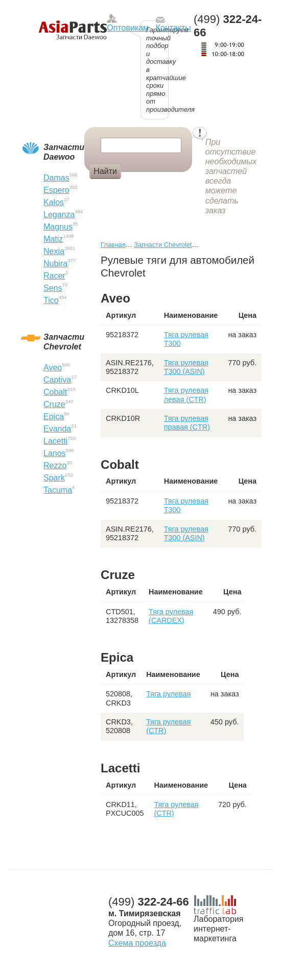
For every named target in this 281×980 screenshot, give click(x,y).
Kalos (54, 202)
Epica (54, 417)
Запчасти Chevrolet (163, 245)
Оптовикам (128, 28)
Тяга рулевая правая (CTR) (187, 423)
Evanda (57, 429)
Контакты (173, 28)
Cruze (54, 404)
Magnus (58, 227)
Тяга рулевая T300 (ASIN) (186, 367)
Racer (54, 276)
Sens (53, 288)
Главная (113, 245)
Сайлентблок (154, 188)
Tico (51, 300)
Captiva (57, 380)
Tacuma (58, 490)
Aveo (53, 368)
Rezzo (55, 466)
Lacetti (55, 441)
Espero (56, 190)
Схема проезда (137, 943)
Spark (54, 478)
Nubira (55, 263)
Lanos (55, 453)
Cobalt (55, 392)
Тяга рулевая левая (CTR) (186, 395)
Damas (56, 178)
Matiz (53, 239)
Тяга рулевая (168, 694)
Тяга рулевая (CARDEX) (171, 616)
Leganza (59, 215)
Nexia (54, 251)
